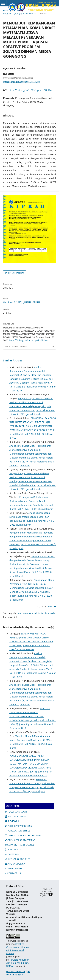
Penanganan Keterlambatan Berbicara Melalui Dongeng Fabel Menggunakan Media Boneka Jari (29, 501)
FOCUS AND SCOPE (16, 812)
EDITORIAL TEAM (15, 816)
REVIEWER (12, 821)
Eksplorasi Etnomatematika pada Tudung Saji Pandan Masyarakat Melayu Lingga (32, 783)
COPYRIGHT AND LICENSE (20, 845)
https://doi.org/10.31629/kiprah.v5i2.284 (30, 90)
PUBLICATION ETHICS (17, 831)
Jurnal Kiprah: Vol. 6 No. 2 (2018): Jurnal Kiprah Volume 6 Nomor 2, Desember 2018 (33, 724)
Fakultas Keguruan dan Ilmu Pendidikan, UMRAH (18, 963)
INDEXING (12, 854)
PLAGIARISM (13, 850)
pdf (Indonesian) (16, 273)
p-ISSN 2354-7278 (16, 971)
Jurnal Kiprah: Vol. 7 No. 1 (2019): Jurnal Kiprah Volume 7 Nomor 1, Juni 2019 (33, 387)
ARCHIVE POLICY (15, 864)
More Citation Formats (16, 347)
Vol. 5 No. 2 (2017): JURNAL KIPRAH (20, 14)
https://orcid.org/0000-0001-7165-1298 (21, 82)
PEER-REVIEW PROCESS (18, 826)
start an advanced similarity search (36, 613)
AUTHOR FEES (13, 868)
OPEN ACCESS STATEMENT (20, 840)
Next (50, 606)
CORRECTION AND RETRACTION (23, 835)
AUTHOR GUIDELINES (17, 859)
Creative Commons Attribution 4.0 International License (18, 949)
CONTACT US (13, 873)
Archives (17, 10)
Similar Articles (13, 360)
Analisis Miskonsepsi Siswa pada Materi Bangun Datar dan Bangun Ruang (30, 517)
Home (6, 10)
